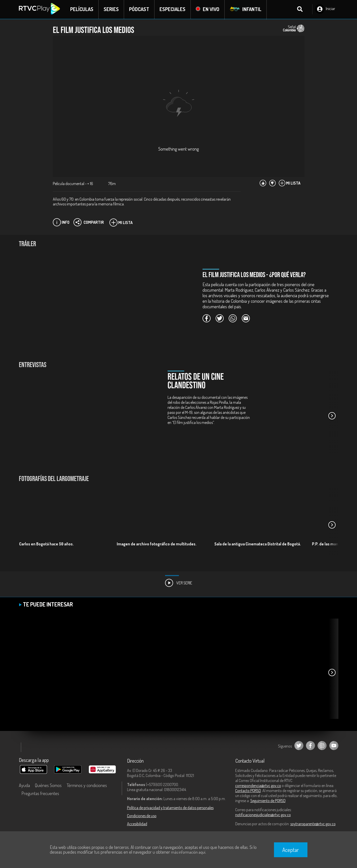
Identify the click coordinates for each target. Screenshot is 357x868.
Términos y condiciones (87, 786)
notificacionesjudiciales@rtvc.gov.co (263, 815)
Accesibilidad (137, 824)
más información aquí (188, 852)
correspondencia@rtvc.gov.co (258, 786)
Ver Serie (179, 583)
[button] (332, 416)
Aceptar (291, 850)
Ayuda (24, 786)
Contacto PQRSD (248, 791)
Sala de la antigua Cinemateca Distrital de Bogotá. (258, 544)
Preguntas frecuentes (40, 794)
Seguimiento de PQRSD (268, 801)
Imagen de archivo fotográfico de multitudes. (157, 544)
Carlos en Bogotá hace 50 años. (46, 544)
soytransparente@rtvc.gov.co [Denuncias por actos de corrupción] (313, 824)
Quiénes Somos (48, 786)
